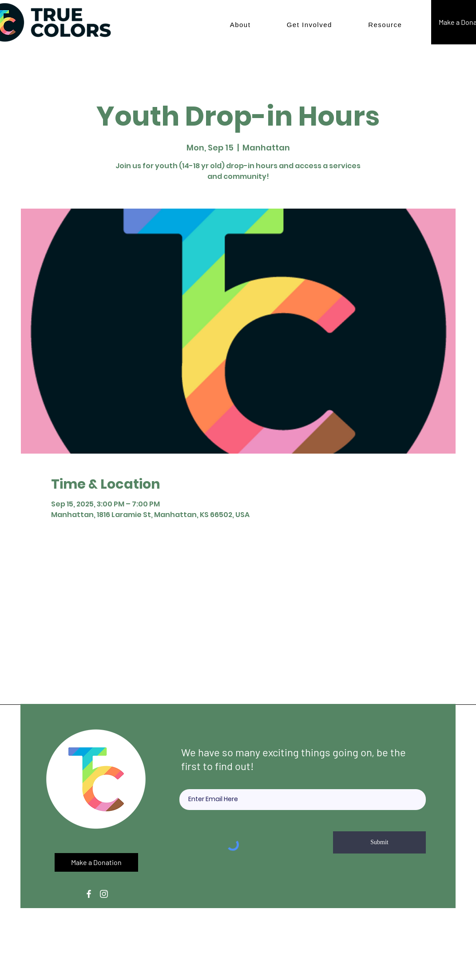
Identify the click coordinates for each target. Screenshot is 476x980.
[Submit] (379, 842)
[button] (240, 25)
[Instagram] (104, 894)
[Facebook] (89, 894)
